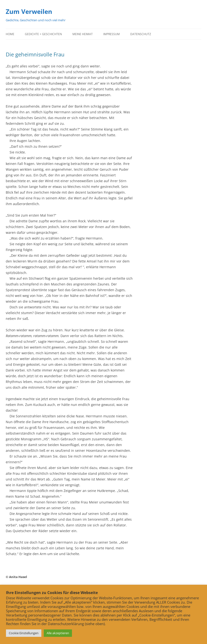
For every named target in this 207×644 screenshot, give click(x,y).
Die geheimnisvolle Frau (35, 54)
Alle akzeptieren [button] (58, 633)
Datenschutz (141, 34)
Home (10, 34)
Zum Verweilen (29, 11)
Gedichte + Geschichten (43, 34)
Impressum (112, 34)
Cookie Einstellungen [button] (24, 633)
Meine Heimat (83, 34)
